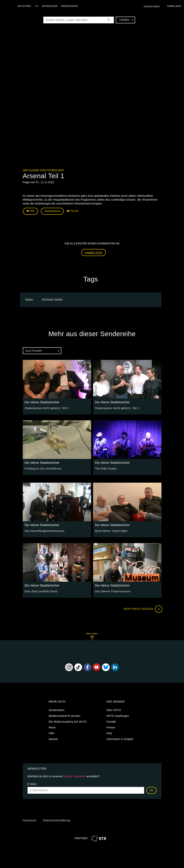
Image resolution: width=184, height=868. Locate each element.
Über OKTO (114, 709)
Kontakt (111, 721)
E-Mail (32, 783)
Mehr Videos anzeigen (142, 608)
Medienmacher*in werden (65, 715)
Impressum (30, 820)
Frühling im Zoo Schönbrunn (42, 468)
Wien (30, 299)
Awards (53, 738)
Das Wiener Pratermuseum (112, 591)
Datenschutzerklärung (57, 820)
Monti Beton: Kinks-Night (110, 530)
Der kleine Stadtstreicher (43, 170)
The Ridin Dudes (105, 468)
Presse (111, 727)
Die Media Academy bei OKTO (68, 721)
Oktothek (25, 6)
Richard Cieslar (53, 299)
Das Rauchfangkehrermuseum (44, 530)
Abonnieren (52, 211)
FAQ (109, 733)
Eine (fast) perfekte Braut (40, 591)
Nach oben (92, 635)
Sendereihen (57, 709)
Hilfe (52, 733)
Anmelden (94, 252)
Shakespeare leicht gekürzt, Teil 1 (116, 407)
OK (151, 790)
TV (38, 6)
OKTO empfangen (118, 715)
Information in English (120, 738)
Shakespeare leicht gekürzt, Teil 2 (46, 407)
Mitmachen (51, 6)
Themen (126, 20)
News (52, 727)
